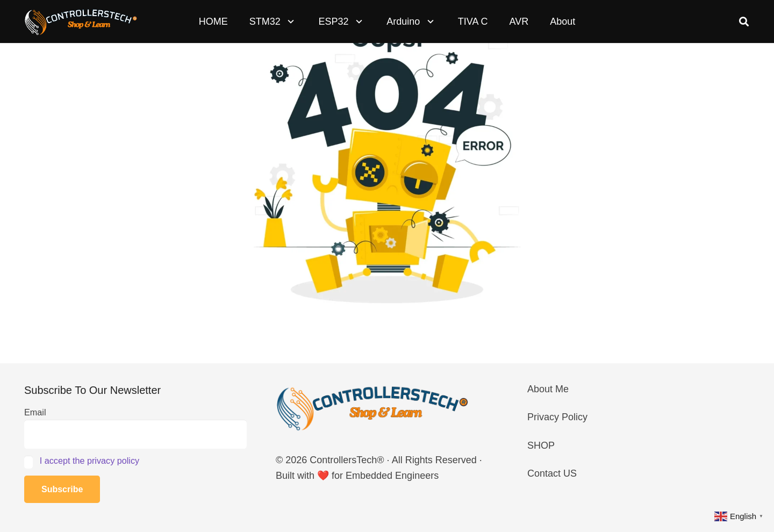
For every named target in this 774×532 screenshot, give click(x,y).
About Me (548, 389)
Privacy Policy (557, 417)
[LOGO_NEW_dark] (81, 22)
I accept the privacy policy (89, 461)
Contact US (552, 473)
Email (35, 412)
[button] (289, 21)
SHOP (541, 445)
